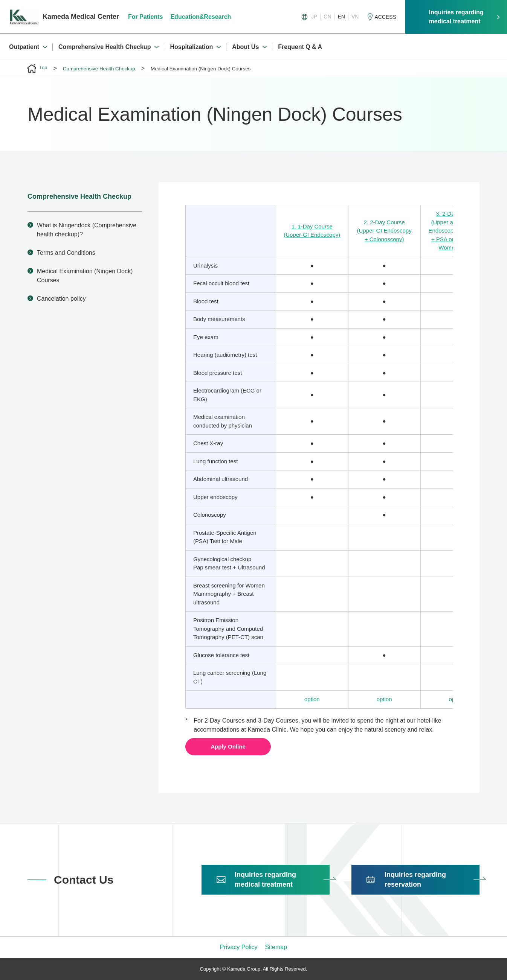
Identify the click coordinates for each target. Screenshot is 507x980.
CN (327, 17)
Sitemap (276, 947)
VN (355, 17)
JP (314, 17)
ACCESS (385, 17)
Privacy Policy (239, 947)
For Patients (148, 17)
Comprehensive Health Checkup (79, 196)
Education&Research (204, 17)
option (312, 699)
